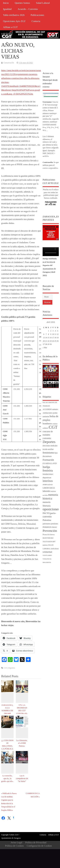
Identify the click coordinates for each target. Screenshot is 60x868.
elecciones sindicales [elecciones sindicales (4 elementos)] (50, 446)
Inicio (6, 3)
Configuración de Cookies (39, 846)
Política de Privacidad (36, 842)
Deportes (11, 668)
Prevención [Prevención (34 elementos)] (50, 531)
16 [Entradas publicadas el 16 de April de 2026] (51, 338)
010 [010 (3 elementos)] (44, 402)
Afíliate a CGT (10, 27)
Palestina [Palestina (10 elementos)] (47, 520)
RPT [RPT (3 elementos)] (54, 542)
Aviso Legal (16, 842)
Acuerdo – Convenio (28, 9)
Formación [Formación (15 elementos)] (48, 460)
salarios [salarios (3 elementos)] (45, 545)
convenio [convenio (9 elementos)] (47, 438)
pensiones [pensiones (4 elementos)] (54, 524)
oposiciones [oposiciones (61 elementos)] (51, 509)
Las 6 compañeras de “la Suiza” (22, 779)
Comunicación (9, 63)
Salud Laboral (43, 3)
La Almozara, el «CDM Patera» (22, 743)
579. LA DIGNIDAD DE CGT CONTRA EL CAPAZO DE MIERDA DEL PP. (22, 713)
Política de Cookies (14, 846)
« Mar (45, 348)
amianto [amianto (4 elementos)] (55, 409)
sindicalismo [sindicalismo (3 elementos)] (55, 549)
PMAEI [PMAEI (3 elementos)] (54, 527)
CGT (6, 668)
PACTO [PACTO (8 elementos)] (46, 513)
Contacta (36, 21)
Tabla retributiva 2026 (14, 15)
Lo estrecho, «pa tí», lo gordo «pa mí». (7, 779)
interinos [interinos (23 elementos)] (48, 481)
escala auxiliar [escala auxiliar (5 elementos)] (48, 449)
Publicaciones (37, 15)
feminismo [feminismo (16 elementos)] (48, 453)
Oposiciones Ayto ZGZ (14, 21)
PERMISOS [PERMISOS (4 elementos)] (47, 527)
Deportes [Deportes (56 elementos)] (49, 442)
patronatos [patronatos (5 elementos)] (47, 524)
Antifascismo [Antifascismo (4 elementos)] (47, 413)
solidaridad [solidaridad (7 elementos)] (47, 552)
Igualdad (7, 9)
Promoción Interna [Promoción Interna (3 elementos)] (49, 535)
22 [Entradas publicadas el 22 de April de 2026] (48, 341)
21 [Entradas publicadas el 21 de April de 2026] (46, 341)
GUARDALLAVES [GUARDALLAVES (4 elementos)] (50, 463)
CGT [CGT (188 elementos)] (53, 427)
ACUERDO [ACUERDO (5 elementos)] (47, 409)
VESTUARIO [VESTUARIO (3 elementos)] (47, 555)
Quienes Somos (22, 3)
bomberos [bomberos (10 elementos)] (47, 423)
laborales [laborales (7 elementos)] (46, 491)
